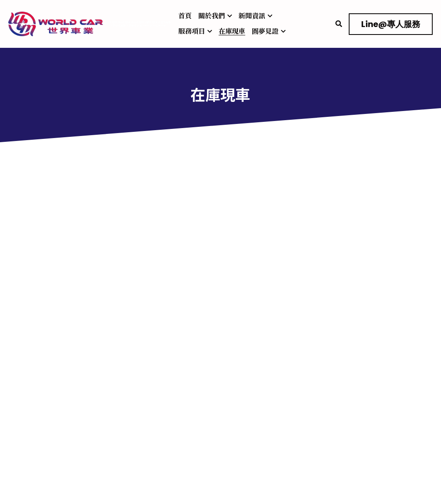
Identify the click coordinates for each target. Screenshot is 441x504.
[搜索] (339, 24)
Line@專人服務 (391, 24)
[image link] (56, 23)
